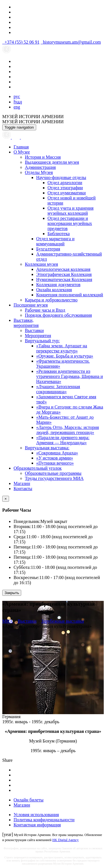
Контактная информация (37, 825)
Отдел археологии (65, 183)
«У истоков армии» (55, 458)
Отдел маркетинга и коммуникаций (55, 241)
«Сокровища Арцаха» (57, 453)
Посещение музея (31, 305)
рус (17, 96)
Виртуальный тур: (42, 341)
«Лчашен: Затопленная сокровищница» (58, 389)
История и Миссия (43, 157)
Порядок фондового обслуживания (58, 315)
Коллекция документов (58, 285)
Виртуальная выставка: (47, 448)
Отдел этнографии (65, 188)
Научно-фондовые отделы (61, 177)
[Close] (6, 499)
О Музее (22, 152)
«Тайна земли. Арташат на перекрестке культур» (62, 348)
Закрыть (12, 593)
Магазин (22, 483)
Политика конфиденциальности (44, 820)
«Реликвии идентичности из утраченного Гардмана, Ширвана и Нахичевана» (70, 376)
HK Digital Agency (65, 840)
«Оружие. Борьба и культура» (65, 356)
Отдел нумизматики (67, 193)
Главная (21, 147)
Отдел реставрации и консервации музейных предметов (70, 223)
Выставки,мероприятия (26, 323)
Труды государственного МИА (54, 478)
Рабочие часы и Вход (45, 310)
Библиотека (59, 234)
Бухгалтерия (48, 249)
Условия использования (36, 815)
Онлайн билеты (29, 800)
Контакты (23, 489)
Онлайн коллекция (54, 290)
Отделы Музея (39, 172)
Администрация (40, 167)
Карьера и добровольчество (51, 300)
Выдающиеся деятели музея (52, 162)
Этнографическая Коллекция (64, 274)
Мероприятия (38, 336)
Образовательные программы (53, 473)
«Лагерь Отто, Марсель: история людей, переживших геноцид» (68, 430)
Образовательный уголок (38, 468)
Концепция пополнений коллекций (70, 295)
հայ (18, 102)
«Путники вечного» (55, 463)
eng (17, 107)
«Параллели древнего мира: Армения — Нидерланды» (63, 440)
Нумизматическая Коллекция (64, 279)
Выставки (34, 330)
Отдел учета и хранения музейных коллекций (71, 211)
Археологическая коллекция (63, 269)
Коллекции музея (41, 264)
